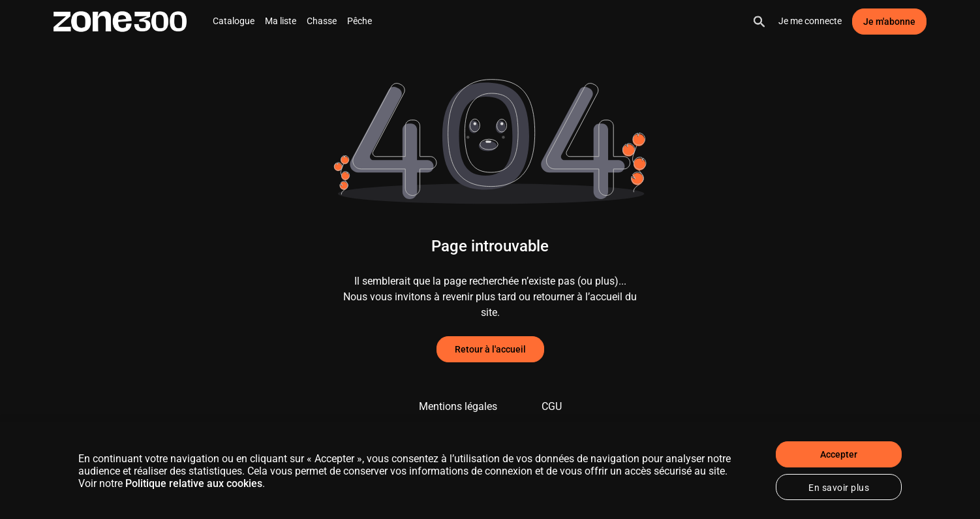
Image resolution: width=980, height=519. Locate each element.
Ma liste (281, 21)
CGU (552, 406)
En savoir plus (839, 488)
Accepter (839, 454)
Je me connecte (810, 21)
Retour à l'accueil (490, 349)
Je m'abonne (889, 22)
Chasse (322, 21)
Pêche (360, 21)
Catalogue (234, 21)
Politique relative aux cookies (194, 483)
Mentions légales (458, 406)
